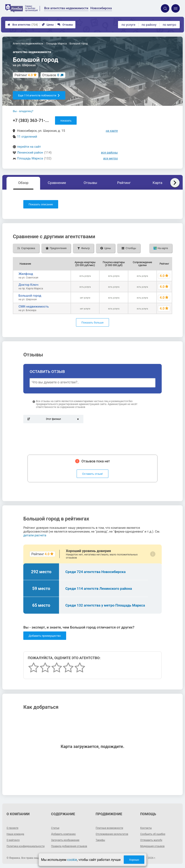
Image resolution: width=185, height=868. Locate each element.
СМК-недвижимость (34, 307)
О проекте (12, 828)
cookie (72, 860)
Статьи (55, 828)
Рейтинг (124, 183)
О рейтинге (13, 840)
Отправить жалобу (151, 840)
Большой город (30, 296)
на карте (112, 131)
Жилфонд (26, 274)
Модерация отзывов (152, 846)
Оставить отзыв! (92, 474)
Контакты (146, 828)
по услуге (129, 25)
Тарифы (100, 840)
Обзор (23, 183)
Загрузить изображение (65, 840)
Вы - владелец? (23, 111)
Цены (48, 25)
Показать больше (92, 323)
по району (149, 25)
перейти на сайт (29, 147)
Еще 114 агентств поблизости (39, 95)
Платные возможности (110, 828)
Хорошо (134, 860)
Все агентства (23, 25)
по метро (169, 25)
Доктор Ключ (28, 285)
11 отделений (27, 137)
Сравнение (57, 183)
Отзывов (51, 75)
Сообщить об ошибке (153, 834)
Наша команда (15, 834)
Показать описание (41, 204)
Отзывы (65, 25)
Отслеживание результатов (112, 834)
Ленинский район (30, 153)
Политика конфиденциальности (26, 846)
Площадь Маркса (30, 158)
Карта (157, 183)
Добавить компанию (63, 834)
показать (66, 121)
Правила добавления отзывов (69, 846)
